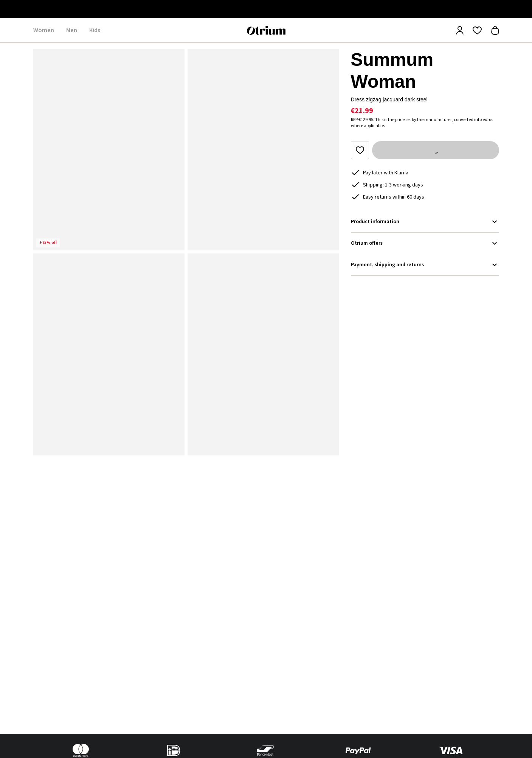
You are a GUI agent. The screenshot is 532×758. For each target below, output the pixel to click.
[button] (109, 150)
